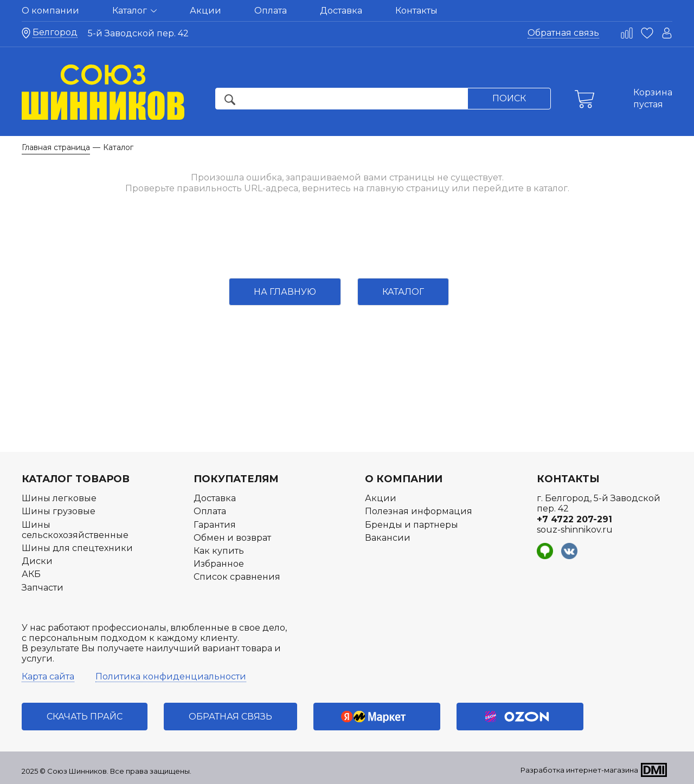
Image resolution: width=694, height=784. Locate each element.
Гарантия (215, 525)
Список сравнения (237, 577)
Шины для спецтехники (77, 548)
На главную (285, 292)
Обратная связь (563, 33)
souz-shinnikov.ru (575, 530)
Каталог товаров (76, 479)
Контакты (416, 11)
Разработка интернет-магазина (579, 770)
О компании (50, 11)
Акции (205, 11)
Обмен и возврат (232, 538)
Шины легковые (59, 498)
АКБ (31, 574)
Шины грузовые (59, 511)
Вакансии (388, 538)
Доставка (341, 11)
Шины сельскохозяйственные (75, 530)
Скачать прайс (85, 717)
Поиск (509, 98)
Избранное (219, 564)
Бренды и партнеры (412, 525)
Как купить (219, 551)
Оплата (271, 11)
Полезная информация (419, 511)
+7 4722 (574, 519)
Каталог (134, 11)
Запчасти (43, 588)
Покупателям (236, 479)
